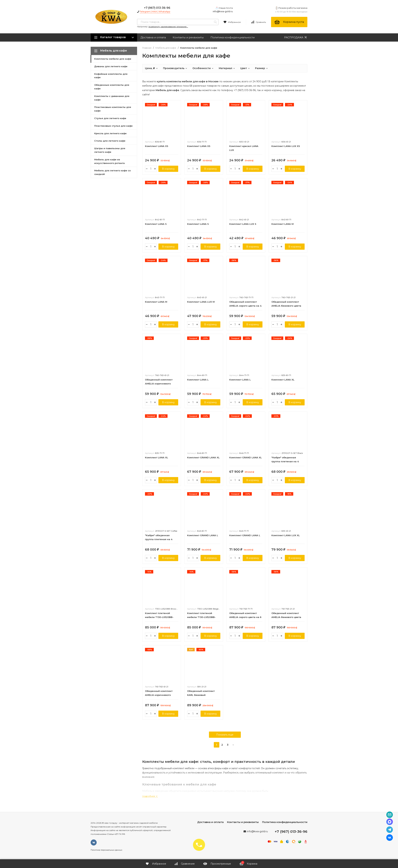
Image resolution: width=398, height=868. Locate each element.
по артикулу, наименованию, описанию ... (168, 27)
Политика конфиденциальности (233, 37)
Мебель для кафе (166, 48)
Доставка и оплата (153, 37)
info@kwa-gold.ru (223, 11)
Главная (147, 48)
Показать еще (225, 735)
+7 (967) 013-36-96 (157, 8)
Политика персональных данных (106, 850)
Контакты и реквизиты (188, 37)
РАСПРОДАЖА (296, 37)
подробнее (150, 796)
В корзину (168, 169)
